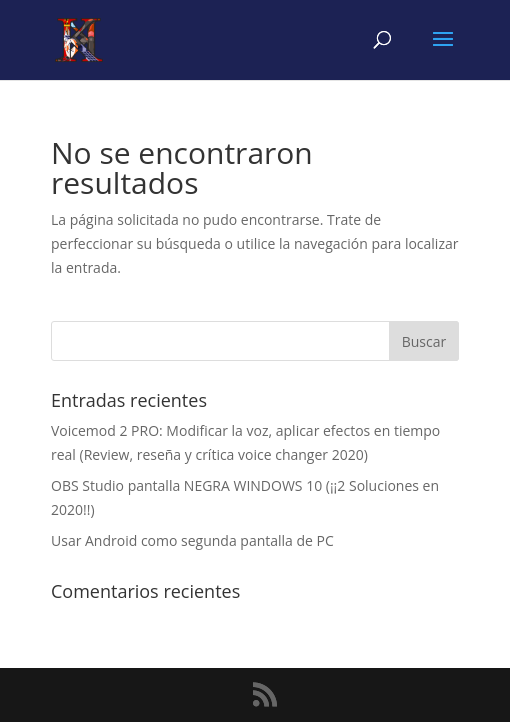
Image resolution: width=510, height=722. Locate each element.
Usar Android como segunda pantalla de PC (192, 540)
